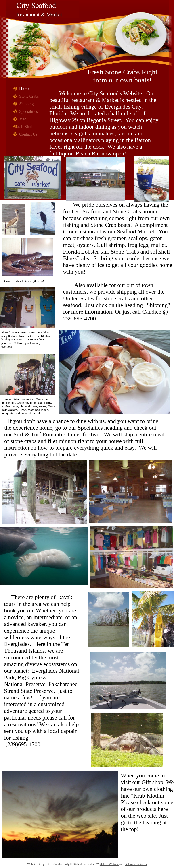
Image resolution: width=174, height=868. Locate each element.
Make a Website (109, 864)
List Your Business (136, 864)
